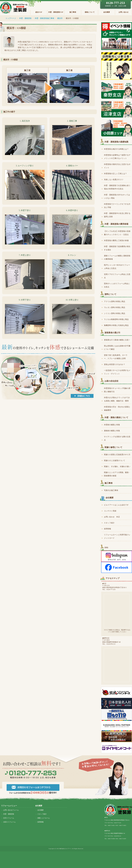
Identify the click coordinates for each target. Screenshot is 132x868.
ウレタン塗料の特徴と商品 (115, 307)
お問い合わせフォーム (11, 810)
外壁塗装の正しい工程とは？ (115, 174)
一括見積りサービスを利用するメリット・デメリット (117, 372)
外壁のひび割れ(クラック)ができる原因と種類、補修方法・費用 (117, 399)
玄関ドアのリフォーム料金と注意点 (117, 276)
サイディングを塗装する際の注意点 (117, 438)
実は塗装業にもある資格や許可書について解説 (117, 348)
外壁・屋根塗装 (9, 814)
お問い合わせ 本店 (112, 517)
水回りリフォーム (9, 822)
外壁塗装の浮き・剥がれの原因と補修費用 (117, 408)
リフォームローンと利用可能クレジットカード (117, 536)
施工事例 (73, 12)
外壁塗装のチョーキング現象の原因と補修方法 (117, 390)
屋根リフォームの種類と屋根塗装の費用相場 (117, 257)
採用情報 (107, 529)
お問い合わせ (124, 12)
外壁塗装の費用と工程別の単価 (116, 240)
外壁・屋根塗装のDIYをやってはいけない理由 (117, 196)
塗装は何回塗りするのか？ (115, 364)
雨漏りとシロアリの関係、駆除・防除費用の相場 (117, 474)
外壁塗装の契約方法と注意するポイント (117, 166)
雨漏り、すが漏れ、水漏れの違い (117, 466)
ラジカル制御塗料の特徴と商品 (116, 319)
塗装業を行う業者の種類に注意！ (117, 340)
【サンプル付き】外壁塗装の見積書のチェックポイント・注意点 (117, 233)
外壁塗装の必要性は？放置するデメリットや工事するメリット (117, 157)
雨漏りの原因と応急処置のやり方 (117, 455)
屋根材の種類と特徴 (112, 431)
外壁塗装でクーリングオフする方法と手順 (117, 206)
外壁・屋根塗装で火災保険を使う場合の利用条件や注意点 (117, 187)
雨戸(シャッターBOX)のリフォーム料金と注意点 (117, 267)
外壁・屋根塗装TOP (56, 12)
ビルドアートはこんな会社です (116, 505)
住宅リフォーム (9, 818)
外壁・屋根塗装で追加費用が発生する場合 (117, 248)
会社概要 (107, 12)
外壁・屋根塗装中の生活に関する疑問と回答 (117, 215)
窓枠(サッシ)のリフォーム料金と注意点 (117, 285)
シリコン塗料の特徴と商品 (115, 313)
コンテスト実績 (110, 511)
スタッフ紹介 (109, 523)
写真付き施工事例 (111, 490)
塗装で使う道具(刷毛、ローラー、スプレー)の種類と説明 (116, 357)
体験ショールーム (44, 818)
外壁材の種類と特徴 (112, 425)
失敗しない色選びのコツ (114, 180)
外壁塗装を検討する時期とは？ (116, 149)
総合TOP (39, 12)
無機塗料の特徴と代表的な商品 (116, 325)
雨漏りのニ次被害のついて (115, 461)
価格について (90, 12)
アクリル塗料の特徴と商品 (115, 301)
